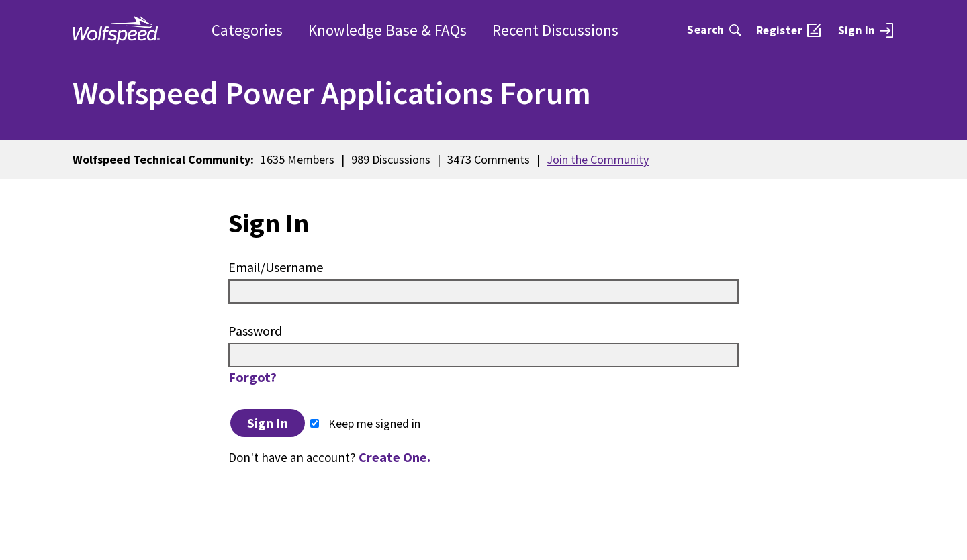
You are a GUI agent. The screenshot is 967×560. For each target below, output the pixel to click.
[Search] (715, 30)
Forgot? (252, 377)
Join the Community (598, 159)
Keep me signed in (365, 423)
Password (255, 331)
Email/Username (276, 267)
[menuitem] (866, 30)
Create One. (395, 457)
